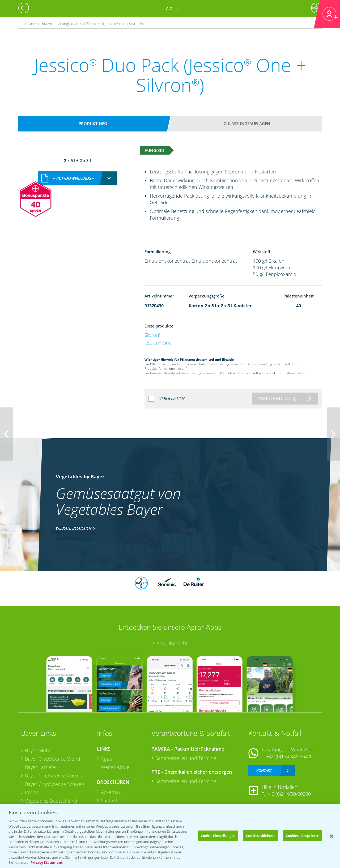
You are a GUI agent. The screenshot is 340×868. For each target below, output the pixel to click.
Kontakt (264, 770)
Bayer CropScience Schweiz (55, 784)
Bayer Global (39, 750)
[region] (170, 836)
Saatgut (109, 801)
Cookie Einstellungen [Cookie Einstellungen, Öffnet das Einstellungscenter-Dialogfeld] (218, 835)
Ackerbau (111, 792)
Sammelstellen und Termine (186, 758)
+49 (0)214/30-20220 (289, 794)
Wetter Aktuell (116, 767)
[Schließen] (331, 836)
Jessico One (158, 343)
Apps (106, 759)
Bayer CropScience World (53, 759)
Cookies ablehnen (261, 835)
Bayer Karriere (40, 767)
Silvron (153, 335)
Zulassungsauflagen (247, 124)
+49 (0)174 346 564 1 (289, 756)
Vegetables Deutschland (51, 801)
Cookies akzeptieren (303, 835)
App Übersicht (172, 643)
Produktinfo (93, 124)
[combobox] (78, 178)
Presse (32, 792)
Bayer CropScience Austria (54, 776)
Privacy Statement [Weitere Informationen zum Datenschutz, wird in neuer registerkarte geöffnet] (47, 862)
